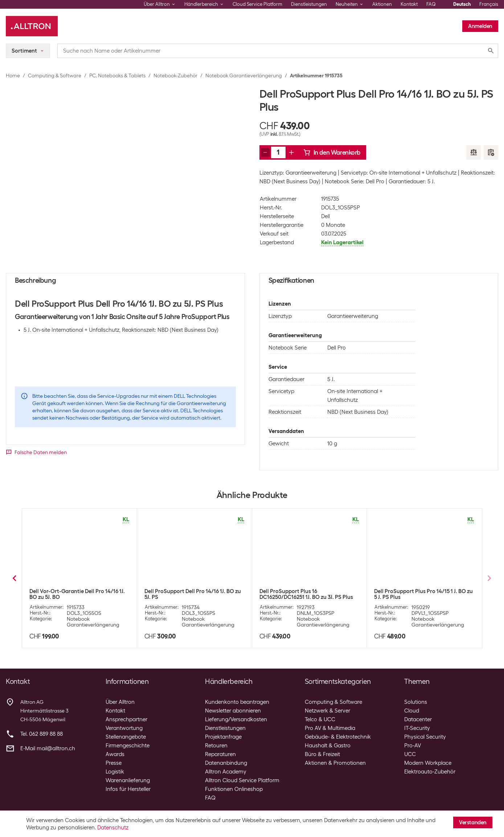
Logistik (115, 772)
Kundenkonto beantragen (237, 702)
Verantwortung (124, 728)
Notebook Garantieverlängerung (244, 75)
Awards (115, 754)
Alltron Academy (226, 772)
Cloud (412, 711)
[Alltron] (32, 26)
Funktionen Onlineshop (234, 789)
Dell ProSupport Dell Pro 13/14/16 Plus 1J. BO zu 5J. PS (424, 594)
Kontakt (409, 4)
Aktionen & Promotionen (335, 763)
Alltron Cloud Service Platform (242, 780)
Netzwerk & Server (327, 711)
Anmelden (480, 26)
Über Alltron (120, 702)
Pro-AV (413, 746)
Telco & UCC (320, 719)
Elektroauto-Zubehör (430, 772)
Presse (114, 763)
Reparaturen (220, 754)
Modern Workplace (428, 763)
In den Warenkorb (332, 152)
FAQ (431, 4)
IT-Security (417, 728)
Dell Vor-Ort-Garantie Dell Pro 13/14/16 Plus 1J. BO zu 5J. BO (308, 594)
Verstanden (473, 822)
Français (489, 4)
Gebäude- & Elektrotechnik (338, 737)
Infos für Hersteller (128, 789)
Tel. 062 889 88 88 (42, 734)
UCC (410, 754)
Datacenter (418, 719)
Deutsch (462, 4)
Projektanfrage (223, 737)
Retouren (216, 746)
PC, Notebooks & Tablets (117, 75)
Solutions (416, 702)
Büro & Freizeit (322, 754)
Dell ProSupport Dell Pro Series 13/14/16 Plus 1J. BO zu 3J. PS (79, 594)
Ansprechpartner (126, 719)
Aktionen (382, 4)
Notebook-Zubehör (175, 75)
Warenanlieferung (128, 780)
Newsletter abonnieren (233, 711)
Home (13, 75)
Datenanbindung (226, 763)
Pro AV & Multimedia (330, 728)
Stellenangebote (126, 737)
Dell (325, 216)
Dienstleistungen (309, 4)
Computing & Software (55, 75)
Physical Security (425, 737)
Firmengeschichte (128, 746)
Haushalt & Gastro (328, 746)
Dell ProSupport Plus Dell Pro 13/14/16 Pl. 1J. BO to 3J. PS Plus (191, 594)
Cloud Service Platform (257, 4)
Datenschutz (113, 828)
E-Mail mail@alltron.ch (48, 748)
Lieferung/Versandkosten (236, 719)
